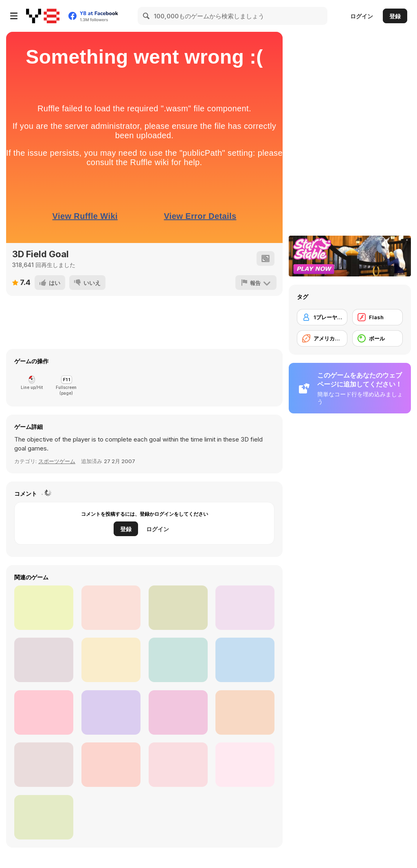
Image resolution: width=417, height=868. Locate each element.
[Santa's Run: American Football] (44, 765)
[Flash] (377, 317)
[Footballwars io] (178, 608)
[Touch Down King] (44, 712)
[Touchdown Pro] (245, 608)
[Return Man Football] (44, 660)
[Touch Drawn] (111, 660)
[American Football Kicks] (178, 660)
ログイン (362, 16)
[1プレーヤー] (322, 317)
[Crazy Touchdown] (111, 712)
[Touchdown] (111, 765)
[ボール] (377, 338)
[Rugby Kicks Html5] (178, 765)
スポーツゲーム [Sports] (57, 461)
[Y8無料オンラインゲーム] (43, 16)
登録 (395, 16)
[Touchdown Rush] (44, 608)
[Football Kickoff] (245, 660)
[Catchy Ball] (245, 765)
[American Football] (111, 608)
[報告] (256, 283)
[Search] (147, 16)
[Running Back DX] (178, 712)
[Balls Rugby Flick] (44, 817)
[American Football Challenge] (245, 712)
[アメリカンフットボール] (322, 338)
